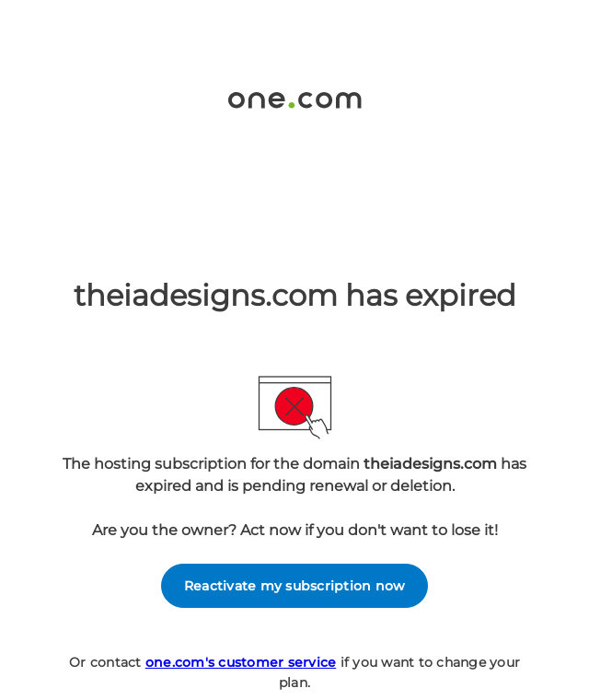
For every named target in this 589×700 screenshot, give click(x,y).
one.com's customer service (241, 662)
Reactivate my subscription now (295, 586)
